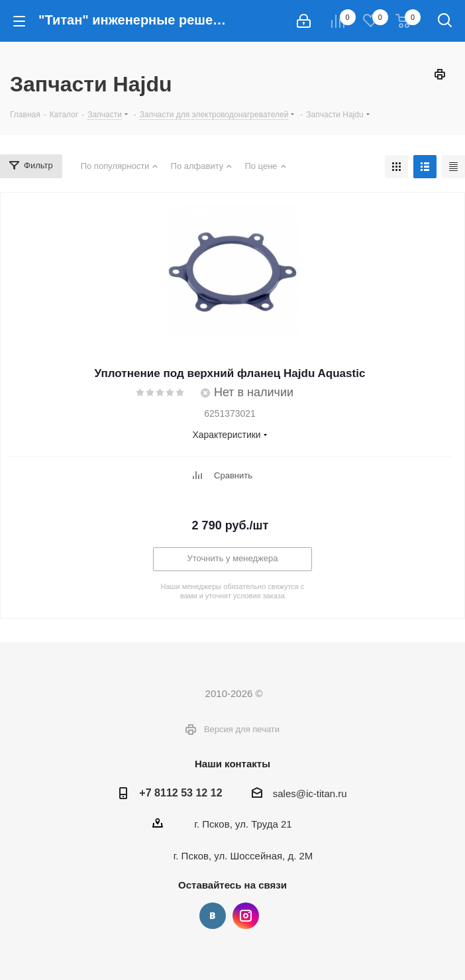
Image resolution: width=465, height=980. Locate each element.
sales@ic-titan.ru (310, 793)
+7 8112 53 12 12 (181, 792)
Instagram (246, 916)
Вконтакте (213, 916)
